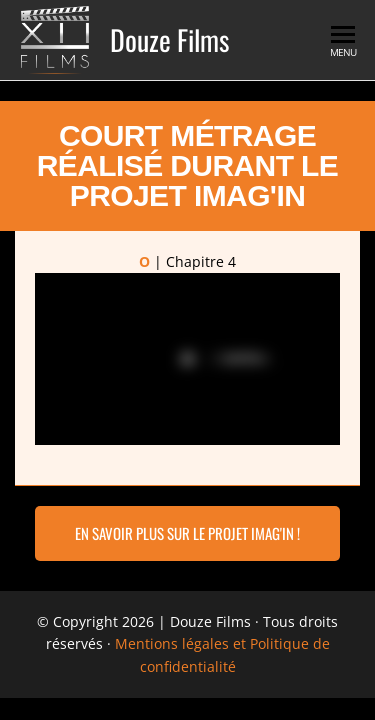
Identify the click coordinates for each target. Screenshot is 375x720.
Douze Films (169, 39)
